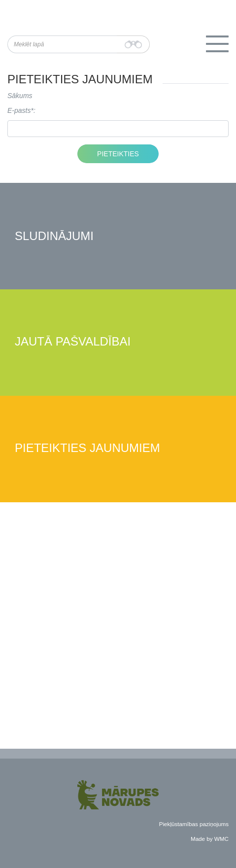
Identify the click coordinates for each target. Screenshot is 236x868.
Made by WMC (210, 839)
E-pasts (19, 110)
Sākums (20, 96)
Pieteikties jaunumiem (87, 448)
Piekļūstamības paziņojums (194, 824)
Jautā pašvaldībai (73, 342)
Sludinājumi (54, 236)
